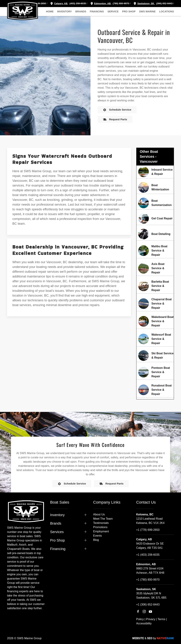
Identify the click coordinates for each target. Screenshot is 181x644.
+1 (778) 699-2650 (148, 530)
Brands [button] (81, 11)
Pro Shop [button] (129, 11)
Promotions (100, 527)
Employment (101, 531)
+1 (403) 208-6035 (148, 555)
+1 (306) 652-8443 (148, 605)
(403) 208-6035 (77, 3)
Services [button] (57, 532)
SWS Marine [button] (147, 11)
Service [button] (113, 11)
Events (97, 536)
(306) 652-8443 (164, 3)
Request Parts (115, 120)
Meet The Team (103, 519)
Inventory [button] (64, 11)
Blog (96, 540)
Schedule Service (117, 110)
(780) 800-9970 (121, 3)
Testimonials (101, 523)
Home (50, 11)
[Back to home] (23, 11)
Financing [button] (97, 11)
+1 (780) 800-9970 (148, 580)
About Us (99, 514)
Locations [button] (167, 11)
